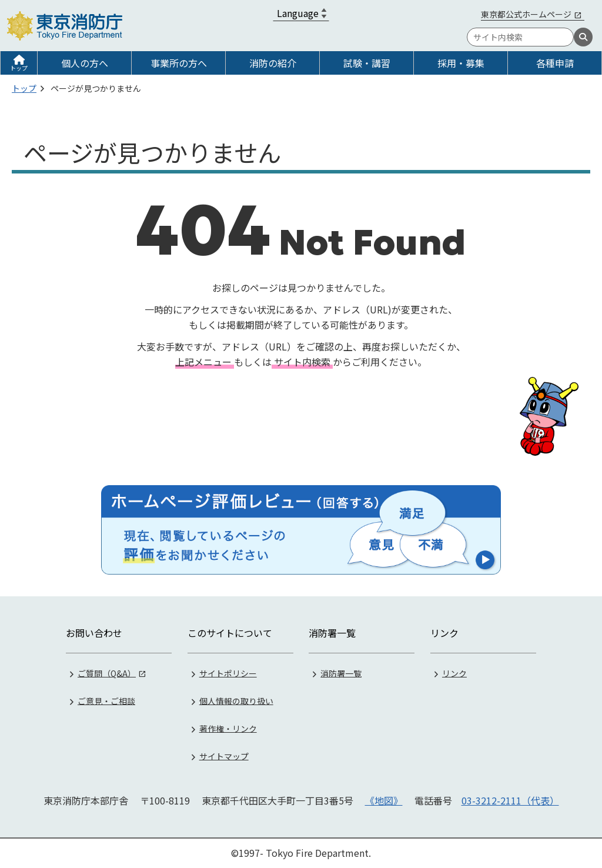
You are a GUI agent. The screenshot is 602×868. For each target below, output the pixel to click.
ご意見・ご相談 (106, 700)
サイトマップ (224, 756)
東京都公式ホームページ (526, 14)
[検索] (583, 37)
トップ (19, 68)
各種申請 (555, 63)
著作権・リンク (228, 728)
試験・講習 (367, 63)
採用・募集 (461, 63)
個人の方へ (85, 63)
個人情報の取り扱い (236, 700)
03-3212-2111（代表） (510, 800)
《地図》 (384, 800)
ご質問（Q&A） (107, 673)
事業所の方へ (179, 63)
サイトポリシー (228, 673)
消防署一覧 (341, 673)
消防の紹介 (273, 63)
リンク (454, 673)
